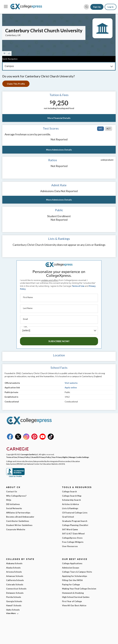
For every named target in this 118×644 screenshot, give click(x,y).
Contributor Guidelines (18, 521)
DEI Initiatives (13, 504)
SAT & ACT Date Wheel (73, 534)
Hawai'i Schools (14, 605)
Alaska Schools (13, 568)
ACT (109, 129)
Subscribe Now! (59, 341)
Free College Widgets (73, 542)
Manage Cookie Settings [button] (79, 457)
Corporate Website (16, 529)
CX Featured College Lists (75, 513)
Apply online (71, 388)
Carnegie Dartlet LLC (29, 454)
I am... (26, 327)
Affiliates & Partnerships (18, 513)
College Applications (72, 563)
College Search (69, 492)
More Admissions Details (59, 150)
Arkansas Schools (15, 576)
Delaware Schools (15, 593)
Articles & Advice (71, 504)
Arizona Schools (14, 572)
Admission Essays (71, 568)
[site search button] (86, 7)
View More (11, 613)
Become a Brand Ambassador (20, 517)
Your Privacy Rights (60, 457)
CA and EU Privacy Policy (41, 457)
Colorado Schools (15, 585)
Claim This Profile (16, 84)
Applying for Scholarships (75, 576)
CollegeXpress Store (72, 538)
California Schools (15, 580)
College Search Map (72, 496)
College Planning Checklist (75, 525)
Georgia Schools (14, 601)
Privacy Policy (24, 457)
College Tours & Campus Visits (77, 572)
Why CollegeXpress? (16, 496)
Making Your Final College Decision (79, 589)
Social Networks (14, 508)
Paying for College (71, 585)
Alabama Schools (14, 563)
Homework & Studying (73, 593)
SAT (100, 129)
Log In (111, 7)
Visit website (71, 383)
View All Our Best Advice (74, 605)
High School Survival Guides (76, 597)
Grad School (68, 517)
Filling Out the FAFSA (72, 580)
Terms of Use (78, 286)
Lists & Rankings (70, 508)
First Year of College (72, 601)
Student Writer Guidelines (19, 525)
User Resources (70, 546)
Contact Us (12, 492)
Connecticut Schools (16, 589)
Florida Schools (14, 597)
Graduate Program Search (75, 521)
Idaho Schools (13, 610)
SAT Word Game (70, 529)
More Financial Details (59, 118)
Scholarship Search (71, 500)
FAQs (9, 500)
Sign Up (97, 7)
